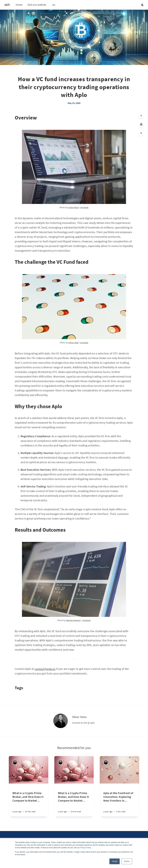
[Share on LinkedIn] (141, 124)
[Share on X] (141, 133)
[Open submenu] (54, 5)
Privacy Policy (86, 848)
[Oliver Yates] (61, 721)
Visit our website (37, 5)
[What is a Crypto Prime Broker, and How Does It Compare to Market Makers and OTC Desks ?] (29, 800)
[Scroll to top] (141, 116)
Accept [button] (115, 861)
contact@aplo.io (45, 669)
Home (19, 5)
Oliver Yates (79, 717)
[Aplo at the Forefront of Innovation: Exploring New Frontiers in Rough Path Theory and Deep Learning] (119, 800)
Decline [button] (127, 861)
